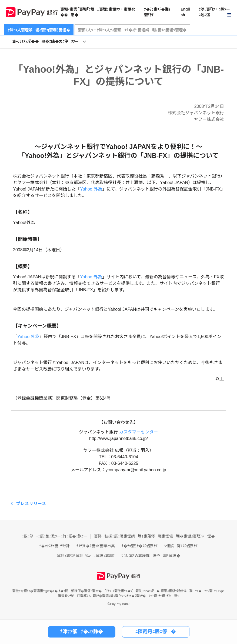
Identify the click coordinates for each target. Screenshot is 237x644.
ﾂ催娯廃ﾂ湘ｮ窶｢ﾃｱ (181, 546)
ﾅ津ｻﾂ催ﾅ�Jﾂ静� (81, 632)
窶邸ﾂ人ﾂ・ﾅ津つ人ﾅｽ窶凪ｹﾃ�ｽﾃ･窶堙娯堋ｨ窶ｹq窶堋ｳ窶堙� (132, 30)
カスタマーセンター (139, 432)
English (185, 12)
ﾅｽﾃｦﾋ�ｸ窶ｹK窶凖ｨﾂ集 (96, 546)
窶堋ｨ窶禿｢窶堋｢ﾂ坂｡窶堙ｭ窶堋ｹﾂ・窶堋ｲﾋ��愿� (98, 12)
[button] (215, 12)
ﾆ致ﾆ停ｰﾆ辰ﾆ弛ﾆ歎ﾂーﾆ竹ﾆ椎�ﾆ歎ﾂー (55, 536)
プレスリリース (31, 504)
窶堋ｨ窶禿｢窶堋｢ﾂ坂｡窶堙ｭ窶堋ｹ (86, 556)
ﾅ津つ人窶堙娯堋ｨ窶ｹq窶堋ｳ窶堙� (39, 30)
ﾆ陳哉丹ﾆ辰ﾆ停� (156, 632)
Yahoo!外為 (91, 189)
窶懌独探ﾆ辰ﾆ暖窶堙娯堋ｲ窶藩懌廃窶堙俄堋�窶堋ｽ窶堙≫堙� (154, 536)
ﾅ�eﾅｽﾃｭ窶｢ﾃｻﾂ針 (54, 546)
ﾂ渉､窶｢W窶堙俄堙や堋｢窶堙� (151, 556)
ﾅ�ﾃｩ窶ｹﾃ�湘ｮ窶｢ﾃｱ (157, 12)
